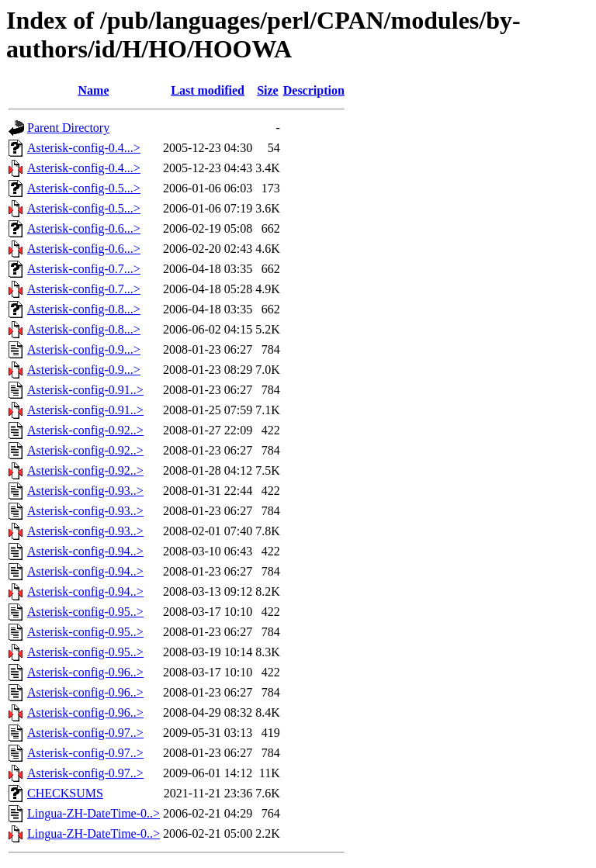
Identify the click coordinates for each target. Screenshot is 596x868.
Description (314, 90)
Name (94, 90)
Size (268, 90)
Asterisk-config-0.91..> (85, 390)
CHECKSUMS (65, 793)
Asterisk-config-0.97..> (85, 733)
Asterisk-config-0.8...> (84, 309)
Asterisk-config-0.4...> (84, 148)
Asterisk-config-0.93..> (85, 491)
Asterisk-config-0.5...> (84, 188)
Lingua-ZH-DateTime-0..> (94, 813)
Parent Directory (68, 128)
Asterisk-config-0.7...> (84, 269)
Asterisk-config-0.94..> (85, 551)
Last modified (208, 90)
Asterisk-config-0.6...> (84, 228)
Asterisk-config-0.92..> (85, 430)
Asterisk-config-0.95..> (85, 612)
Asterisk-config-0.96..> (85, 672)
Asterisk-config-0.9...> (84, 349)
